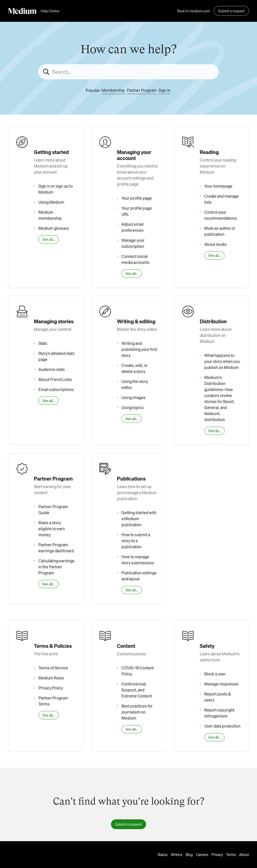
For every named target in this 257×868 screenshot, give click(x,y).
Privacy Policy (51, 688)
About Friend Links (55, 379)
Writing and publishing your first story (139, 349)
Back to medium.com (194, 11)
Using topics (133, 407)
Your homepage (218, 186)
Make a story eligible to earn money (52, 529)
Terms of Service (53, 668)
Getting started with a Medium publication (139, 519)
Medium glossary (54, 228)
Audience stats (52, 369)
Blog (189, 854)
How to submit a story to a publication (136, 541)
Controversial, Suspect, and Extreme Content (137, 690)
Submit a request (231, 11)
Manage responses (221, 684)
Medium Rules (51, 678)
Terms (231, 854)
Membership (113, 90)
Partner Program (142, 90)
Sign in (165, 90)
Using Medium (51, 202)
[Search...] (128, 72)
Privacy (217, 854)
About (244, 854)
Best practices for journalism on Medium (137, 712)
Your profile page (137, 198)
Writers (177, 854)
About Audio (215, 244)
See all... (49, 239)
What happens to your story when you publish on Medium (222, 361)
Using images (134, 397)
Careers (202, 854)
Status (163, 854)
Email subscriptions (56, 389)
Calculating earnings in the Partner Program (56, 567)
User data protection (222, 726)
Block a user (215, 674)
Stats (43, 343)
